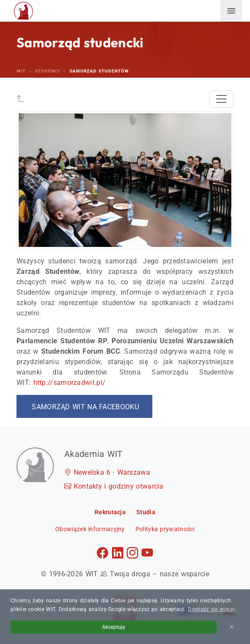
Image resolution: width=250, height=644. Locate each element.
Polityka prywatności (165, 529)
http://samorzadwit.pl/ (70, 383)
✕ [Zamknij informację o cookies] (232, 627)
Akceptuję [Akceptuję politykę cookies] (113, 627)
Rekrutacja (110, 512)
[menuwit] (231, 11)
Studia (146, 512)
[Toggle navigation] (221, 99)
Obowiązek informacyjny (90, 529)
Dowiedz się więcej (211, 609)
